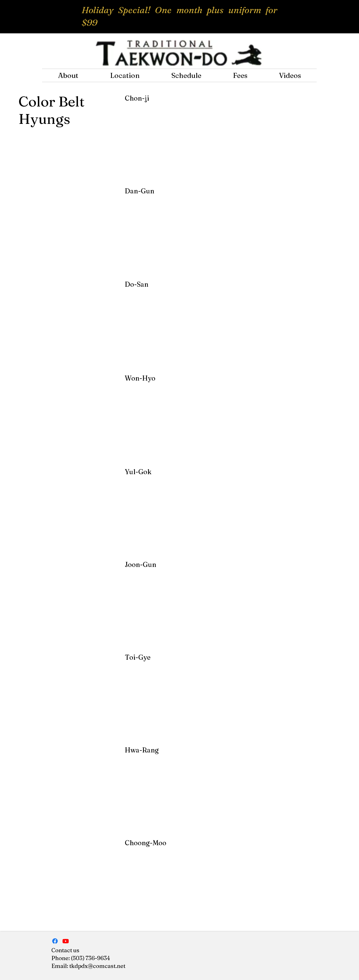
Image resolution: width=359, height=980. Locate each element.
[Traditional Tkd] (66, 941)
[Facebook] (55, 941)
